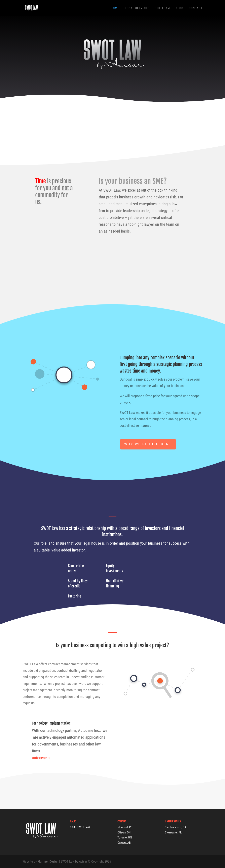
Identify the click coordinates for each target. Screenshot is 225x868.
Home (115, 8)
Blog (179, 8)
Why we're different (148, 444)
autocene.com (43, 758)
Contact (196, 8)
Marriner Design (48, 861)
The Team (163, 8)
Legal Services (137, 8)
